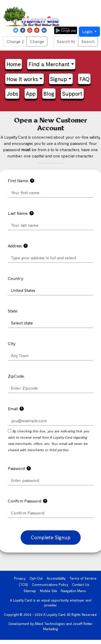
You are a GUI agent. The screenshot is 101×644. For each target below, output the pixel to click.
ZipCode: (16, 376)
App (31, 93)
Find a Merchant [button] (49, 64)
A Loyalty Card (54, 615)
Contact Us (81, 585)
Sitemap (30, 591)
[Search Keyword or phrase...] (66, 41)
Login (88, 31)
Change (37, 41)
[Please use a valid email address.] (22, 409)
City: (12, 343)
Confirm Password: (28, 501)
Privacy (20, 578)
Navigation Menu (73, 591)
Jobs (12, 93)
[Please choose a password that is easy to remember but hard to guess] (29, 468)
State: (13, 311)
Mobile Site (49, 591)
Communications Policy (50, 585)
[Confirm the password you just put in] (45, 501)
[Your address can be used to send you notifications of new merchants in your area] (26, 246)
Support (72, 93)
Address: (18, 246)
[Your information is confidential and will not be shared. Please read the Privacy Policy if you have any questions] (32, 180)
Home (14, 64)
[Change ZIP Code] (15, 41)
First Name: (21, 180)
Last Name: (21, 213)
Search (88, 41)
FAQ (84, 79)
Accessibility (56, 578)
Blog (49, 93)
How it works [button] (22, 79)
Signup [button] (59, 79)
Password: (19, 468)
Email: (16, 409)
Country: (16, 278)
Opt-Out (36, 578)
